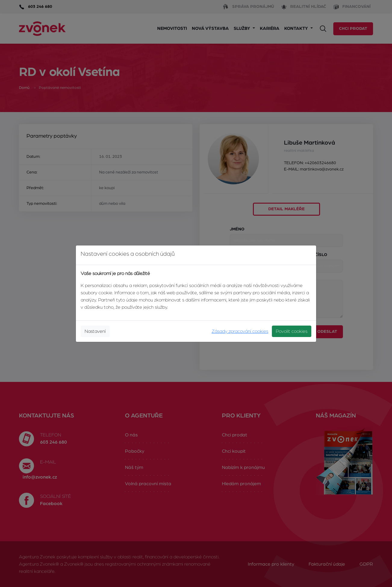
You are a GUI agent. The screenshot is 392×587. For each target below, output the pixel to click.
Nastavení (95, 331)
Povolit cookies (292, 331)
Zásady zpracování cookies (240, 331)
